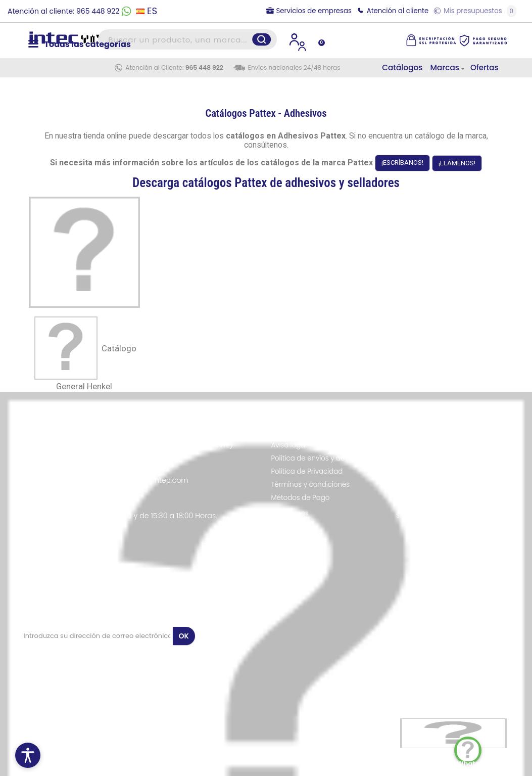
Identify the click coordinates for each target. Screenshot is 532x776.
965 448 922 (204, 67)
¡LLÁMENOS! (457, 163)
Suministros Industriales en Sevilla (450, 516)
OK (184, 636)
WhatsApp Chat (469, 751)
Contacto (287, 526)
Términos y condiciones (311, 485)
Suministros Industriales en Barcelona (439, 458)
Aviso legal (289, 445)
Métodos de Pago (301, 498)
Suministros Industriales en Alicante (453, 473)
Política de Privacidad (307, 471)
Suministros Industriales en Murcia (451, 485)
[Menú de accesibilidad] (28, 755)
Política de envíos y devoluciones (326, 458)
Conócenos (290, 513)
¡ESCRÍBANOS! (402, 163)
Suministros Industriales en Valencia (439, 500)
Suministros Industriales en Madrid (452, 442)
